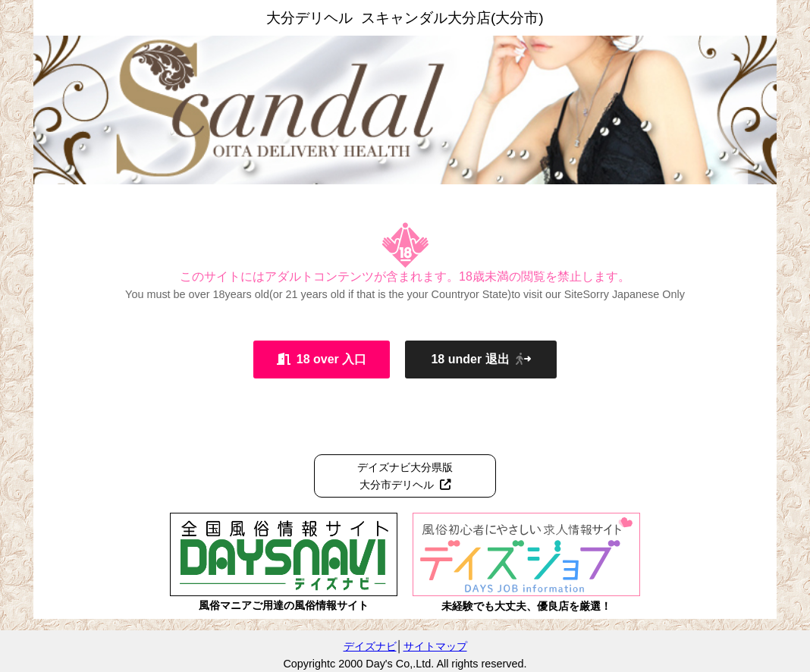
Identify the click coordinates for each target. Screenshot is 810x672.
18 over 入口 (322, 359)
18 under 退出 (480, 359)
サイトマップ (435, 646)
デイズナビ (370, 646)
